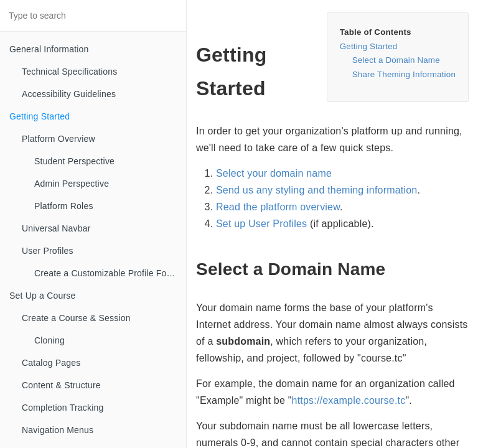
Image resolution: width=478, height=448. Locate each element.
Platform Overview (59, 139)
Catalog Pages (51, 363)
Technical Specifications (69, 72)
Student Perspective (74, 161)
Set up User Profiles (261, 224)
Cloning (49, 340)
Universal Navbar (56, 228)
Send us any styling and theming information (316, 190)
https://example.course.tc (349, 400)
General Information (49, 49)
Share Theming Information (404, 74)
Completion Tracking (63, 408)
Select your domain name (274, 173)
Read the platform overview (278, 207)
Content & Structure (61, 385)
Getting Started (40, 116)
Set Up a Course (43, 296)
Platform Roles (64, 206)
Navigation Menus (58, 430)
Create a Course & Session (76, 318)
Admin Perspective (72, 184)
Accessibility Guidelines (69, 94)
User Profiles (48, 251)
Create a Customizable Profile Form (105, 273)
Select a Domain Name (396, 60)
